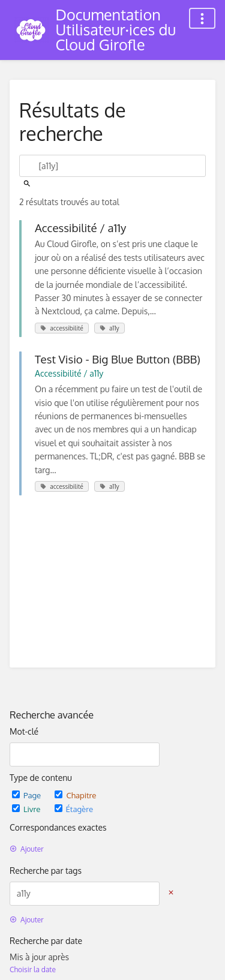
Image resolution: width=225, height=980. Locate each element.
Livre (27, 809)
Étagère (74, 809)
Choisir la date (33, 970)
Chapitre (75, 795)
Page (27, 795)
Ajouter (27, 849)
